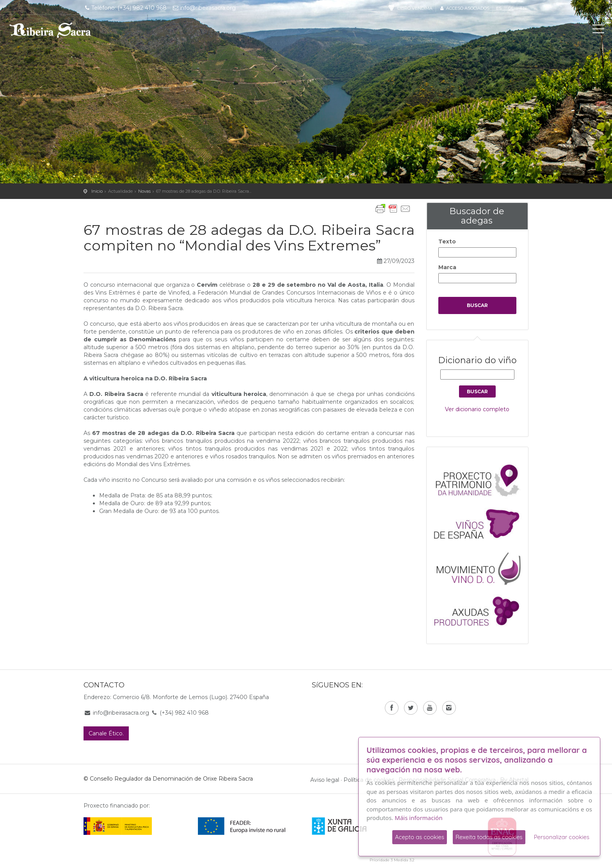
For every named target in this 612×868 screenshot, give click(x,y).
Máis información (418, 818)
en (523, 8)
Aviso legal (325, 780)
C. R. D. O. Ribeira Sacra (50, 30)
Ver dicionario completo (477, 409)
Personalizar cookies (562, 837)
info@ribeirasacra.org (204, 8)
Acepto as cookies (420, 837)
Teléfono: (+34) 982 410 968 (125, 8)
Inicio (97, 191)
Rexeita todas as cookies (489, 837)
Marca (447, 267)
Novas (144, 191)
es (499, 8)
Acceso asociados (464, 8)
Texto (447, 241)
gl (511, 8)
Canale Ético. (106, 733)
